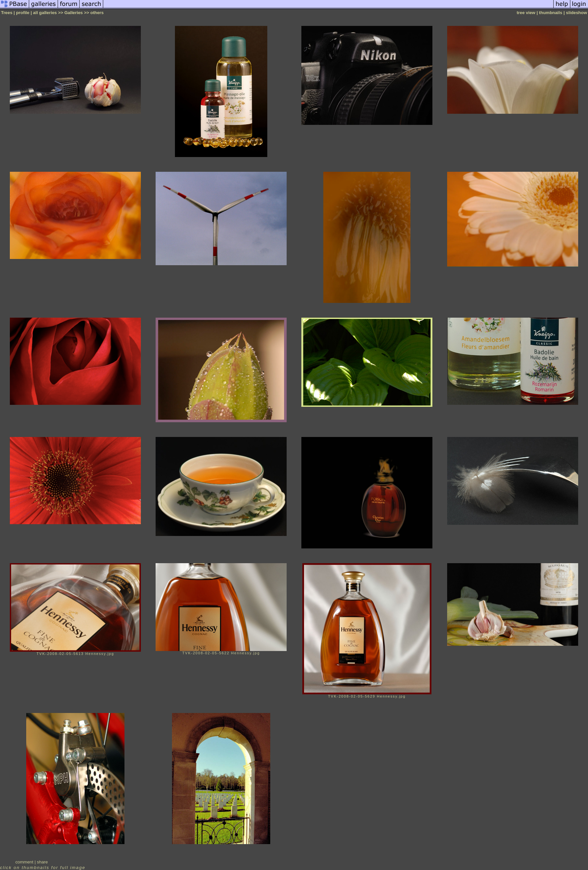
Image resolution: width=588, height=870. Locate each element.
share (42, 862)
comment (24, 862)
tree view (526, 13)
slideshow (577, 13)
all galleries (45, 13)
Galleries (73, 13)
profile (23, 13)
